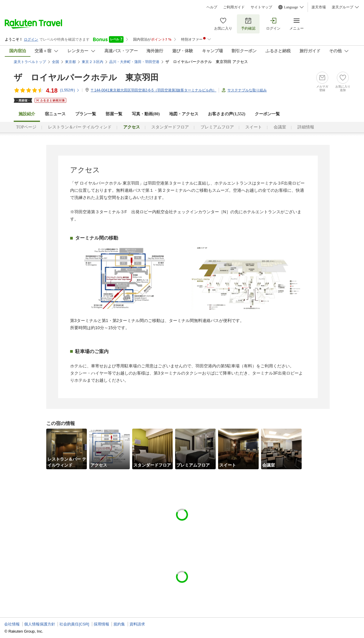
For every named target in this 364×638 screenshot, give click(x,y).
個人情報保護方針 (40, 624)
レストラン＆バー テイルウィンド (80, 127)
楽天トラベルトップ (30, 62)
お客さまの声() (227, 114)
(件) (70, 90)
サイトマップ (261, 7)
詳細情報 (306, 127)
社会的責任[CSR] (74, 624)
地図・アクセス (184, 114)
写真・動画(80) (146, 114)
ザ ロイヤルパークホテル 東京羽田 (86, 78)
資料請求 (137, 624)
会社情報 (12, 624)
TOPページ (26, 127)
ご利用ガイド (234, 7)
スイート (254, 127)
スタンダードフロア (170, 127)
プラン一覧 (86, 114)
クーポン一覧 (267, 114)
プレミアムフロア (217, 127)
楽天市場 (319, 7)
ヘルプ (212, 7)
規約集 (119, 624)
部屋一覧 (114, 114)
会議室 (280, 127)
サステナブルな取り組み (247, 90)
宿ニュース (55, 114)
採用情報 (101, 624)
